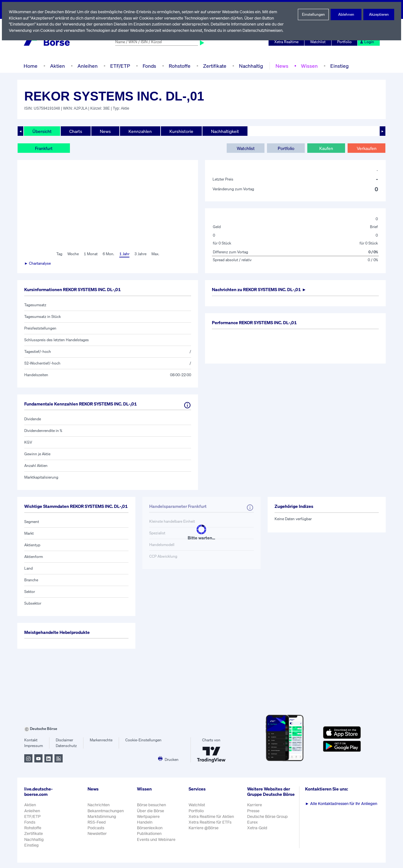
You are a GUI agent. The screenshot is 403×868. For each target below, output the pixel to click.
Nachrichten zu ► (263, 290)
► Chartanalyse (38, 263)
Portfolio (345, 42)
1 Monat (90, 254)
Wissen (307, 66)
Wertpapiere (148, 822)
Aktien (57, 66)
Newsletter (97, 839)
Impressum (34, 751)
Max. (156, 254)
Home (30, 66)
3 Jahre (140, 254)
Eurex (253, 831)
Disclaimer (65, 745)
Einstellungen (313, 14)
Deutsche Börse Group (269, 825)
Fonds (149, 66)
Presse (254, 819)
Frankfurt (44, 148)
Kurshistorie (180, 131)
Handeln (145, 828)
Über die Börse (151, 816)
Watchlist (319, 42)
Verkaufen (366, 148)
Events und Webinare (157, 845)
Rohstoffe (179, 66)
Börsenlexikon (150, 833)
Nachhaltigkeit (224, 131)
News (280, 66)
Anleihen (86, 66)
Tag (58, 254)
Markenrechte (101, 745)
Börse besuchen (152, 810)
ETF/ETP (119, 66)
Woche (72, 254)
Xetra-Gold (258, 836)
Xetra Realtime (287, 42)
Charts (75, 131)
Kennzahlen (139, 131)
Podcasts (96, 833)
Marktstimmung (102, 822)
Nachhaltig (249, 66)
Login (367, 42)
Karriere (255, 814)
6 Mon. (108, 254)
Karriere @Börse (205, 833)
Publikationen (150, 839)
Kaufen (326, 148)
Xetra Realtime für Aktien (212, 822)
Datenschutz (66, 751)
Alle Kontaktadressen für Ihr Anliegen (342, 809)
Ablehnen (346, 14)
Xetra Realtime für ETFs (211, 828)
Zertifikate (213, 66)
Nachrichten (98, 810)
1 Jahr (124, 254)
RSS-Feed (97, 828)
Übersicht (42, 131)
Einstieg (337, 66)
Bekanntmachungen (106, 816)
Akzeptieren (379, 14)
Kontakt (31, 745)
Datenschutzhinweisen (265, 30)
